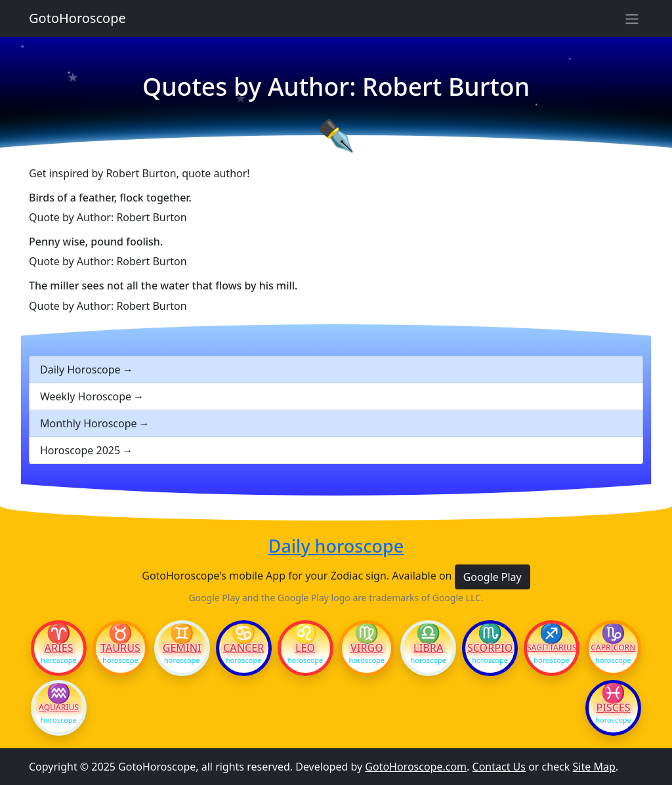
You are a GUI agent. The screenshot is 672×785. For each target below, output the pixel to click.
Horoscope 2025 (80, 450)
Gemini (182, 648)
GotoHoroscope (77, 18)
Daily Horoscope (80, 370)
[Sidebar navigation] (632, 18)
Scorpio (490, 648)
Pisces (613, 708)
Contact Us (499, 767)
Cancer (243, 648)
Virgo (367, 648)
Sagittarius (552, 648)
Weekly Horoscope (86, 396)
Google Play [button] (493, 577)
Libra (428, 648)
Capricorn (613, 648)
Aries (59, 648)
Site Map (594, 767)
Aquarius (59, 708)
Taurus (120, 648)
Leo (305, 648)
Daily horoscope (336, 546)
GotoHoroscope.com (416, 767)
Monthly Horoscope (89, 423)
